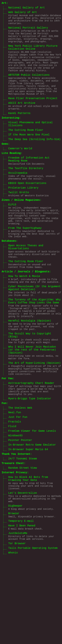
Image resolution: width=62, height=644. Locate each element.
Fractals (15, 491)
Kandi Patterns (19, 132)
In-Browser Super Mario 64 (28, 523)
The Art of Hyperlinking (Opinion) (34, 423)
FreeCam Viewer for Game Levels (32, 502)
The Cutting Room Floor (26, 152)
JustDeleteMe (18, 620)
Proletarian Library (23, 218)
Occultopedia (18, 201)
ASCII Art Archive (22, 121)
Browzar (14, 597)
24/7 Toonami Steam (23, 533)
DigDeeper (15, 588)
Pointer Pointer (20, 512)
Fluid (12, 497)
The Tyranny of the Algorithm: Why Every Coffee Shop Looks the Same (34, 351)
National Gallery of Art (27, 9)
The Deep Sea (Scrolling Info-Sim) (34, 162)
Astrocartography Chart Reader (31, 447)
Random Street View (23, 544)
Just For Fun (18, 486)
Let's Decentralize (23, 573)
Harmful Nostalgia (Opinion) (30, 374)
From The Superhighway (25, 265)
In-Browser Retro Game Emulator (32, 518)
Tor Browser (17, 632)
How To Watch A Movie (24, 321)
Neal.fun (15, 481)
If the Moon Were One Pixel (29, 157)
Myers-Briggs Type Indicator (30, 465)
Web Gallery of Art (23, 14)
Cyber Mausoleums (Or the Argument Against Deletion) (34, 335)
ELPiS (12, 238)
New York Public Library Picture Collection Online (33, 55)
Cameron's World (20, 173)
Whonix (13, 642)
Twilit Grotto (19, 224)
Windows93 (15, 507)
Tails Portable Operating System (33, 637)
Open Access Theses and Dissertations (26, 287)
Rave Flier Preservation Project (33, 115)
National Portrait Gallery (28, 32)
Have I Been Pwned (22, 611)
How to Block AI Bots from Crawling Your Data (28, 556)
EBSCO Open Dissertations (27, 213)
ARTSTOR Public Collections (29, 88)
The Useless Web (20, 475)
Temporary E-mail (21, 606)
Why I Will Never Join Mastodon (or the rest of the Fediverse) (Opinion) (32, 408)
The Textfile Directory (26, 196)
